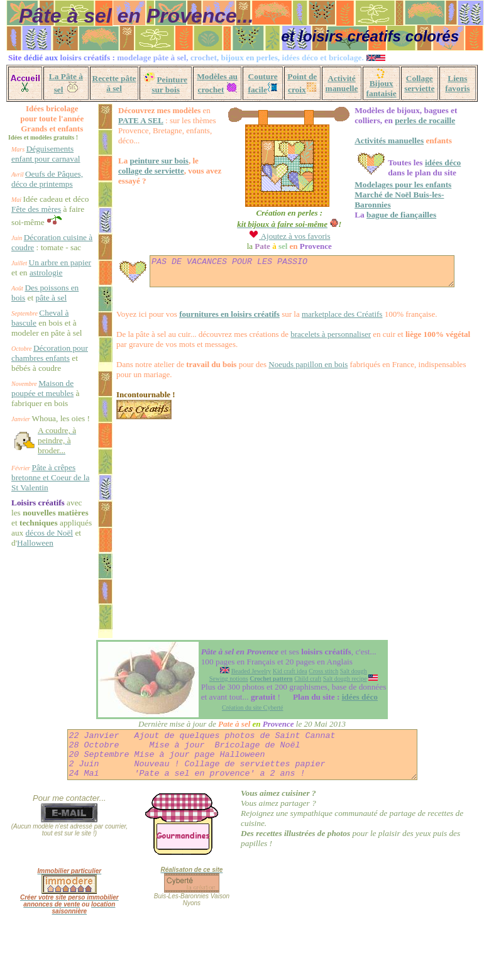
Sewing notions (229, 723)
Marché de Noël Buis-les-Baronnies (408, 195)
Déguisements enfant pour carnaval (42, 159)
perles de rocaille (415, 120)
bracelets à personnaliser (314, 340)
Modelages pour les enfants (393, 184)
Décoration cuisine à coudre (39, 273)
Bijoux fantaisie (382, 88)
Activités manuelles (380, 140)
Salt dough (354, 715)
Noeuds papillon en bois (291, 370)
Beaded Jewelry (251, 715)
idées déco (433, 162)
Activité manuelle (342, 83)
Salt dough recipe (345, 723)
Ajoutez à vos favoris (280, 236)
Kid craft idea (290, 715)
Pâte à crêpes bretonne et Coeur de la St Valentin (43, 568)
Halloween (35, 653)
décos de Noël (35, 643)
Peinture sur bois (169, 85)
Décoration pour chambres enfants (41, 428)
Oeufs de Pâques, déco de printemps (38, 194)
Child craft (308, 723)
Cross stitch (323, 715)
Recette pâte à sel (114, 83)
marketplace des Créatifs (325, 320)
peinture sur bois (142, 161)
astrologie (28, 323)
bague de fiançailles (392, 205)
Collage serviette (419, 83)
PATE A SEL (124, 120)
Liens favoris (457, 83)
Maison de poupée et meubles (42, 469)
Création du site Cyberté (252, 752)
